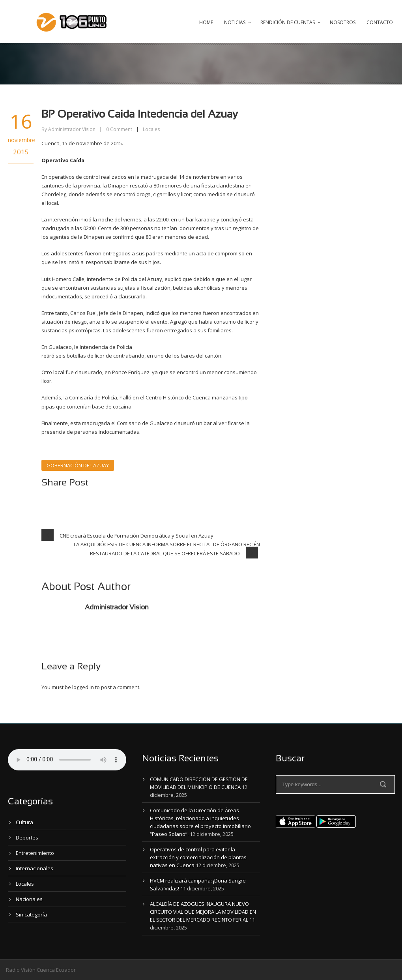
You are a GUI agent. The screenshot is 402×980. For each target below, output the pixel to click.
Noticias (235, 22)
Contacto (380, 22)
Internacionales (35, 868)
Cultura (24, 822)
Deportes (27, 838)
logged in (83, 687)
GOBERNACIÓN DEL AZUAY (78, 465)
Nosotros (343, 22)
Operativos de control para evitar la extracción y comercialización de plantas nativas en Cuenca (198, 857)
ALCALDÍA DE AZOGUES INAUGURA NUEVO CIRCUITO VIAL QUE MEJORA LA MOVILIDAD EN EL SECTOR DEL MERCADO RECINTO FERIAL (203, 912)
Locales (151, 129)
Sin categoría (31, 914)
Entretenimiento (35, 853)
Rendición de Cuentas (288, 22)
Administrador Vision (72, 129)
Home (206, 22)
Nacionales (29, 899)
